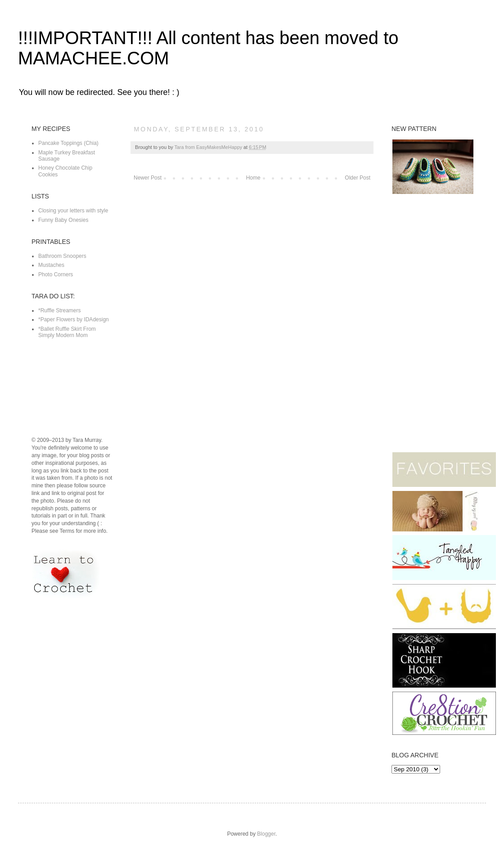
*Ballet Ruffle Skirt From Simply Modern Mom (67, 332)
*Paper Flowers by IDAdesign (74, 319)
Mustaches (51, 265)
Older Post (358, 178)
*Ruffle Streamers (59, 310)
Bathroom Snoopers (62, 256)
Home (253, 178)
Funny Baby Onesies (63, 220)
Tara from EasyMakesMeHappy (209, 147)
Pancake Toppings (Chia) (68, 143)
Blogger (266, 834)
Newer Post (148, 178)
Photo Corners (56, 274)
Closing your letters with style (73, 211)
